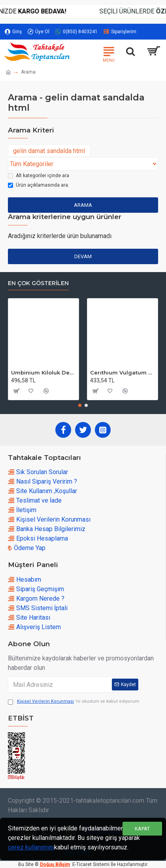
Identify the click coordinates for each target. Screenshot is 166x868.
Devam (83, 256)
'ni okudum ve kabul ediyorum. (74, 702)
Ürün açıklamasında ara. (39, 185)
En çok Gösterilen (38, 283)
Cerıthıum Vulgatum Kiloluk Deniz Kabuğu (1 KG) (123, 373)
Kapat (142, 829)
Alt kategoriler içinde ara (39, 176)
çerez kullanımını (31, 847)
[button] (80, 405)
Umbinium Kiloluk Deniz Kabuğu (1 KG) (43, 373)
